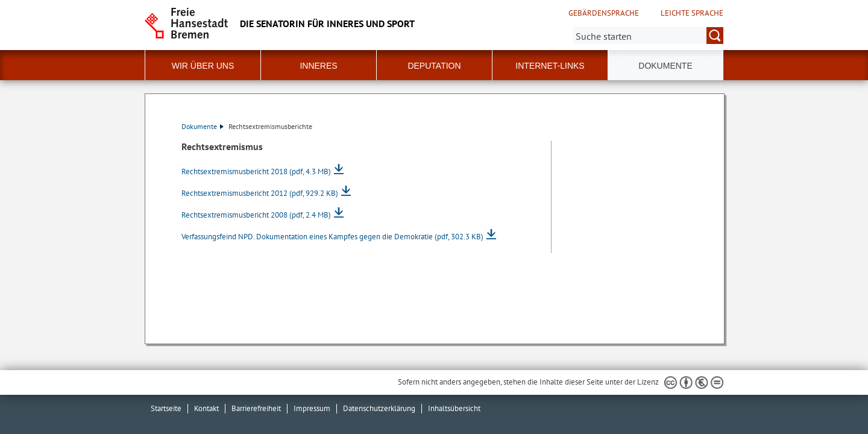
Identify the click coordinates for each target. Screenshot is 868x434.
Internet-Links (550, 66)
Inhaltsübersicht (454, 408)
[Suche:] (648, 36)
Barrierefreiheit (256, 408)
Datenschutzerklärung (379, 408)
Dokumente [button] (665, 66)
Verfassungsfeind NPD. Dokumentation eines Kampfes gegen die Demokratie (332, 237)
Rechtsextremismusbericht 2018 (256, 171)
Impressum (312, 408)
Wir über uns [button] (203, 66)
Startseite (166, 408)
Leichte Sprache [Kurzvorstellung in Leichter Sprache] (692, 13)
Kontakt (206, 408)
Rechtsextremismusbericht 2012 (260, 193)
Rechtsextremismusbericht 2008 (256, 215)
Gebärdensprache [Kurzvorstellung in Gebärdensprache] (604, 13)
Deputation (434, 66)
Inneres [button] (318, 66)
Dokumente (203, 126)
